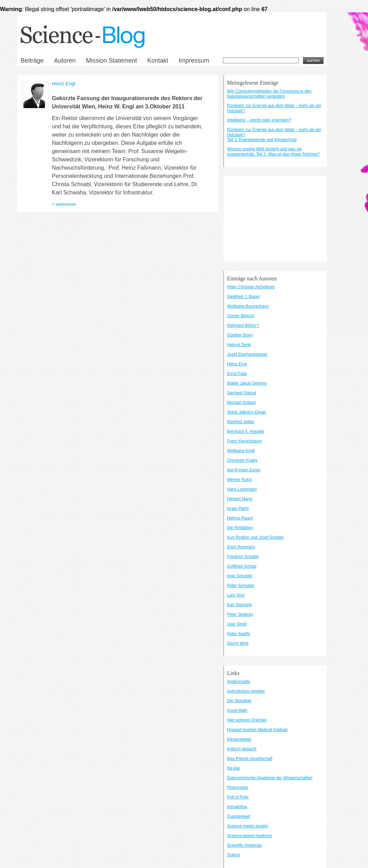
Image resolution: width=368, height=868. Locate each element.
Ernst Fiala (237, 374)
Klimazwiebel (239, 739)
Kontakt (158, 61)
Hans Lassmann (242, 489)
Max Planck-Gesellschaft (250, 759)
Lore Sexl (236, 595)
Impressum (194, 61)
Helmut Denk (239, 345)
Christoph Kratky (242, 460)
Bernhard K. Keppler (246, 431)
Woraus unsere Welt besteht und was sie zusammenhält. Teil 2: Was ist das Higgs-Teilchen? (273, 152)
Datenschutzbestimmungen (121, 319)
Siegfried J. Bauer (243, 297)
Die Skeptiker (239, 701)
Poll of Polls (238, 797)
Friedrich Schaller (243, 557)
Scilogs (234, 855)
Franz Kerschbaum (244, 441)
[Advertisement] (275, 219)
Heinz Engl (64, 84)
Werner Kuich (239, 480)
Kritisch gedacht (242, 749)
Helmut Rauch (240, 518)
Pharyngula (237, 787)
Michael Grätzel (241, 403)
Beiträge (32, 61)
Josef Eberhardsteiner (247, 354)
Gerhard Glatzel (242, 393)
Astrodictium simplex (246, 691)
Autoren (65, 61)
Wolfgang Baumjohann (248, 306)
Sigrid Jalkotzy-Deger (247, 412)
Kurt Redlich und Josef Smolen (255, 537)
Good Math (237, 710)
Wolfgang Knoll (241, 451)
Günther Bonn (240, 335)
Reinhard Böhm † (243, 325)
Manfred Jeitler (241, 422)
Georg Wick (238, 643)
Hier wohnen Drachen (247, 720)
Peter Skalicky (240, 614)
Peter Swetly (239, 634)
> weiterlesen (64, 204)
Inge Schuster (240, 576)
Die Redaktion (240, 528)
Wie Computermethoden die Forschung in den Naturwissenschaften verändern (269, 94)
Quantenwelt (239, 816)
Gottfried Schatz (242, 566)
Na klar (234, 768)
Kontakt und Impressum (79, 319)
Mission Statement (111, 61)
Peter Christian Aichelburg (251, 287)
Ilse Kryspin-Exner (244, 470)
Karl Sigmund (239, 605)
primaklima (237, 807)
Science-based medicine (250, 836)
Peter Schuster (241, 586)
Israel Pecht (238, 508)
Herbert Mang (240, 499)
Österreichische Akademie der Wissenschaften (270, 778)
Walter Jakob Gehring (247, 383)
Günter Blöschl (241, 316)
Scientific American (244, 845)
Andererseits (239, 682)
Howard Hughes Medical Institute (257, 730)
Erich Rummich (241, 547)
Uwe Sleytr (237, 624)
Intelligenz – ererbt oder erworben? (259, 120)
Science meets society (247, 826)
